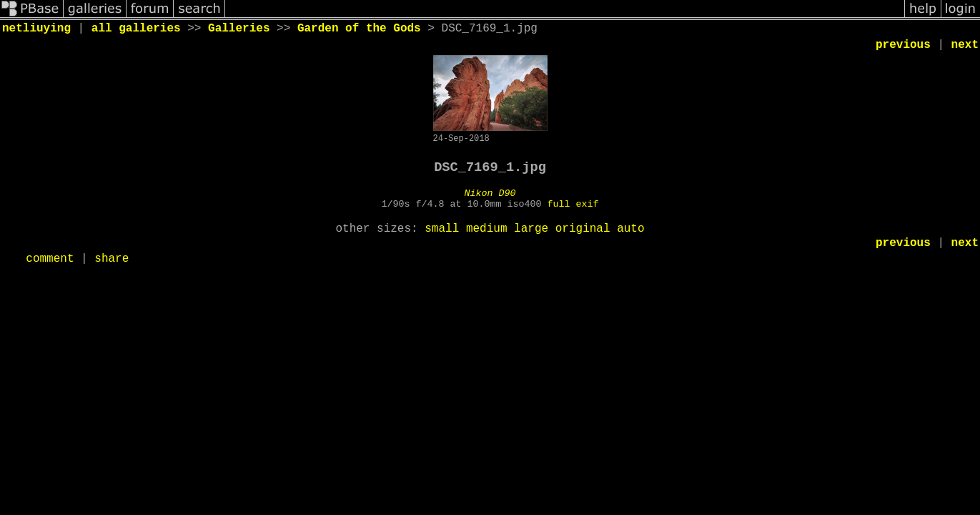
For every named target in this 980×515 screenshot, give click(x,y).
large (531, 229)
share (112, 259)
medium (487, 229)
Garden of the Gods (359, 29)
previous (903, 45)
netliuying (36, 29)
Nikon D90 (490, 193)
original (583, 229)
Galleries (239, 29)
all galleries (136, 29)
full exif (573, 204)
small (442, 229)
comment (50, 259)
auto (630, 229)
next (965, 45)
